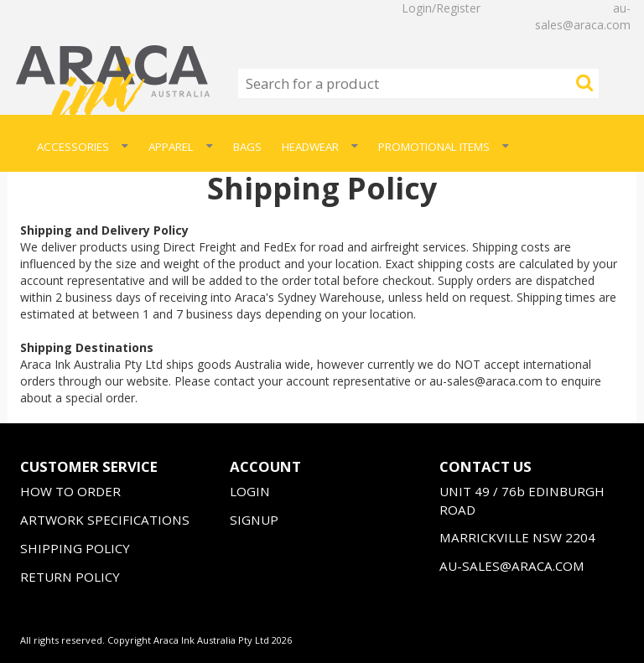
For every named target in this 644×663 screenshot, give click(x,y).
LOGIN (250, 491)
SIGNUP (254, 520)
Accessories (83, 146)
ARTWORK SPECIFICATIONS (105, 520)
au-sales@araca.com (583, 16)
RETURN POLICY (70, 577)
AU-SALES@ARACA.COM (512, 566)
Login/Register (441, 8)
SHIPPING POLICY (75, 548)
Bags (247, 147)
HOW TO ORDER (70, 491)
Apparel (181, 146)
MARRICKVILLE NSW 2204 (517, 537)
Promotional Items (444, 146)
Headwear (320, 146)
